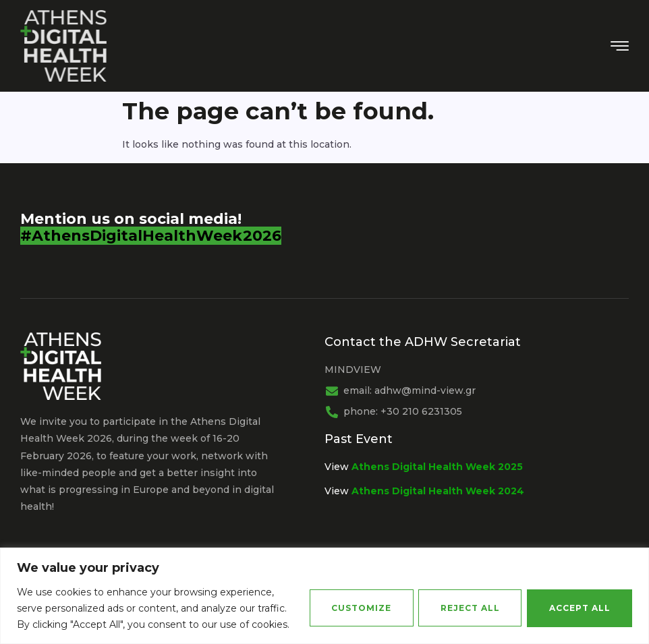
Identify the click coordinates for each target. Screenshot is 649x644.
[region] (324, 596)
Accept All (579, 608)
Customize (359, 608)
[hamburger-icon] (620, 47)
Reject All (469, 608)
